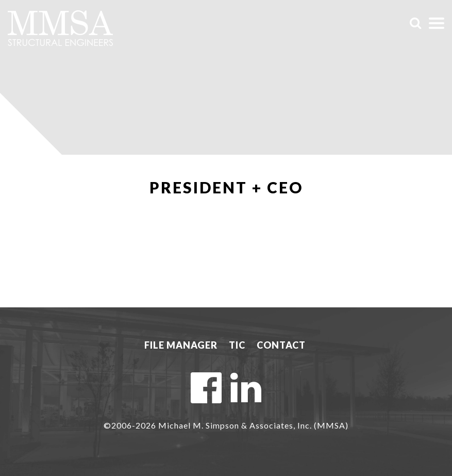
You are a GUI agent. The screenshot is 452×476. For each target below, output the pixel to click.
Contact (281, 345)
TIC (237, 345)
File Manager (181, 345)
